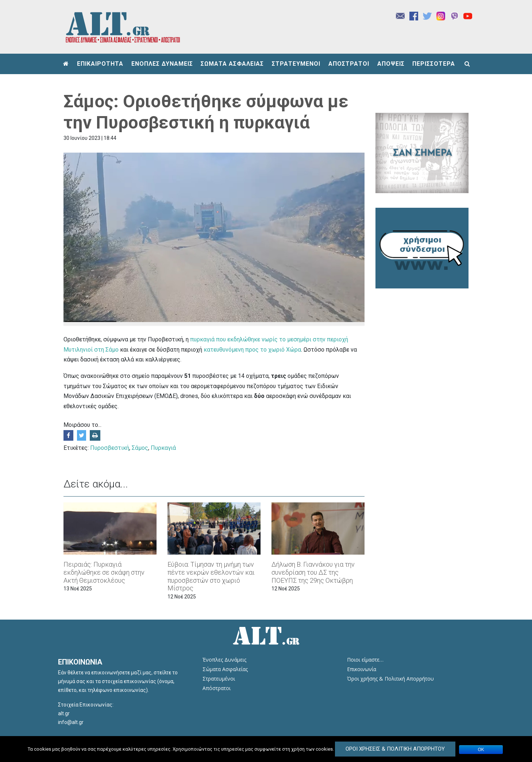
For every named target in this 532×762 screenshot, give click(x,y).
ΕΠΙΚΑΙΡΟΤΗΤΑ (100, 64)
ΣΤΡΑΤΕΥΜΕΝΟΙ (296, 64)
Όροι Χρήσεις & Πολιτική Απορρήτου (395, 749)
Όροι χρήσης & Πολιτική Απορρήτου (390, 679)
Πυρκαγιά (163, 448)
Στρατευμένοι (219, 679)
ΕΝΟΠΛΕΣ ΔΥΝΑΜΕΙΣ (162, 64)
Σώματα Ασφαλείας (225, 669)
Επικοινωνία (362, 669)
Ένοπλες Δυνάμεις (224, 660)
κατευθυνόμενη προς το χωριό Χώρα (252, 350)
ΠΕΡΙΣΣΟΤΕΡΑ (434, 64)
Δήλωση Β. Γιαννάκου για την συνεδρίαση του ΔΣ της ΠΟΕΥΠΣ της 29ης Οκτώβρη (313, 572)
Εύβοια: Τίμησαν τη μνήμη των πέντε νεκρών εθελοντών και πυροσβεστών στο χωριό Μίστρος (211, 576)
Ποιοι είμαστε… (365, 660)
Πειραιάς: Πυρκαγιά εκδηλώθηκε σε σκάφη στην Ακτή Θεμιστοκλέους (104, 572)
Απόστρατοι (217, 688)
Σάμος (140, 448)
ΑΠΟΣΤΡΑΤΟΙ (349, 64)
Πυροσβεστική (110, 448)
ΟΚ (481, 750)
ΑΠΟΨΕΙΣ (391, 64)
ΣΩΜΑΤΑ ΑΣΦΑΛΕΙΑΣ (232, 64)
